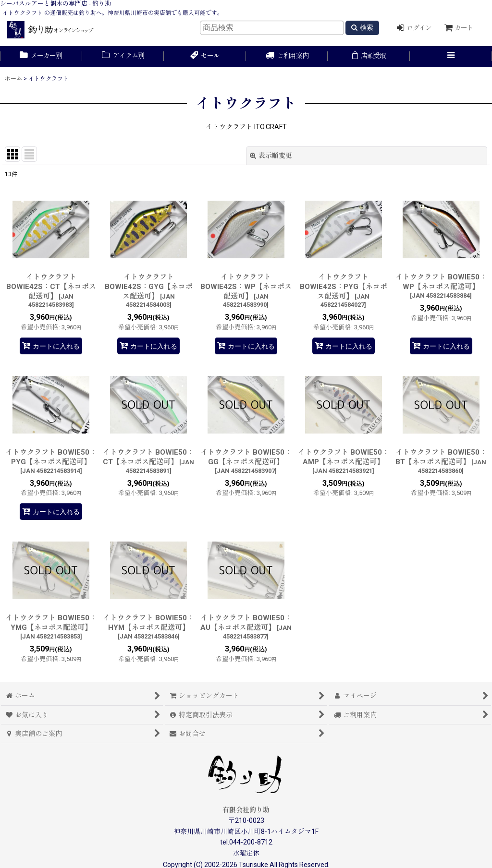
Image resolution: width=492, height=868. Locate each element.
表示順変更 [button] (271, 156)
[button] (451, 57)
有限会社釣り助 (246, 810)
